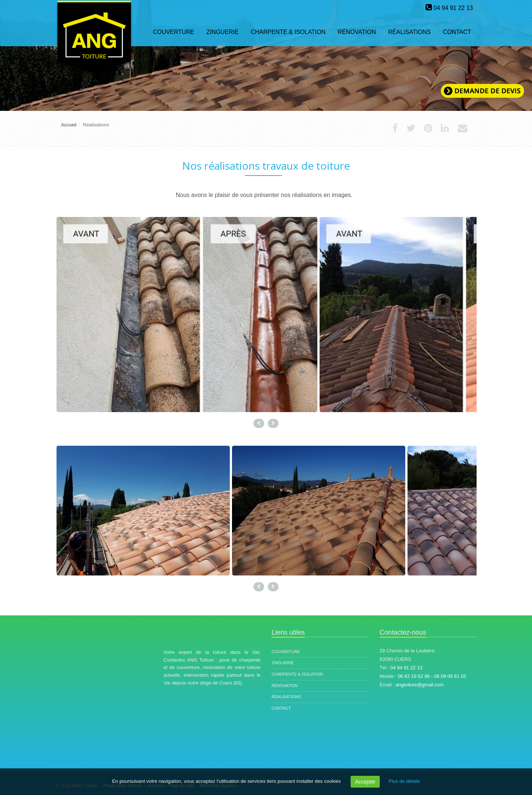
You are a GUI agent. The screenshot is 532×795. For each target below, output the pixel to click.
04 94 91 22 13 (453, 8)
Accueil (69, 125)
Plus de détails (404, 781)
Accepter (365, 782)
